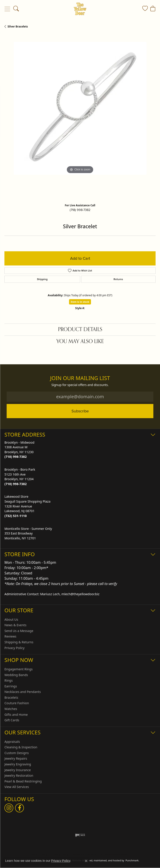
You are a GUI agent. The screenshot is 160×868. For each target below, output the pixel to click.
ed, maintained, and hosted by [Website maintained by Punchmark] (107, 860)
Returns (118, 279)
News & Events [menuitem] (15, 625)
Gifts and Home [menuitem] (16, 715)
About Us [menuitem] (11, 619)
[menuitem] (80, 835)
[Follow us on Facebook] (19, 808)
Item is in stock (80, 302)
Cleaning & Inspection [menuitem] (21, 747)
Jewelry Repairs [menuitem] (16, 759)
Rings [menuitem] (9, 681)
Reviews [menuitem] (10, 636)
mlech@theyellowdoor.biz (81, 594)
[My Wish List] (145, 9)
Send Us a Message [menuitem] (19, 631)
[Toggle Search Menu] (16, 9)
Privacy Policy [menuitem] (14, 648)
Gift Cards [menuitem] (12, 720)
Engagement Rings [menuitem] (19, 669)
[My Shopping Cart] (153, 9)
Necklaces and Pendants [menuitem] (23, 692)
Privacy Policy (61, 861)
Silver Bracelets (18, 26)
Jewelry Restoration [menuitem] (19, 776)
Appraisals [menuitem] (12, 742)
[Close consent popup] (86, 861)
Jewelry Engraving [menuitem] (18, 764)
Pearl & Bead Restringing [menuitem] (23, 781)
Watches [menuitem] (11, 709)
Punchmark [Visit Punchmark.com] (132, 860)
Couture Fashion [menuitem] (17, 703)
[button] (80, 434)
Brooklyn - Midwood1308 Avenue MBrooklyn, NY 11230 (19, 450)
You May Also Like (80, 341)
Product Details (80, 329)
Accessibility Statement (115, 854)
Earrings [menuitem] (11, 686)
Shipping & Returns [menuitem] (19, 642)
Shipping (42, 279)
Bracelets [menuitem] (11, 698)
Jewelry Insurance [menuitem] (18, 770)
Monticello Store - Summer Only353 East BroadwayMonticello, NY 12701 (28, 533)
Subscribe (80, 411)
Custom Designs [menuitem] (17, 753)
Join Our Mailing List (80, 378)
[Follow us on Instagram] (9, 808)
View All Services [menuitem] (17, 787)
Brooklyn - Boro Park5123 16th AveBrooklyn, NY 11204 (20, 477)
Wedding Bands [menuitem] (16, 675)
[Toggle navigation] (7, 9)
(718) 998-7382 (80, 210)
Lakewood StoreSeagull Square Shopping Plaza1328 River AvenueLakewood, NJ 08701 (27, 506)
